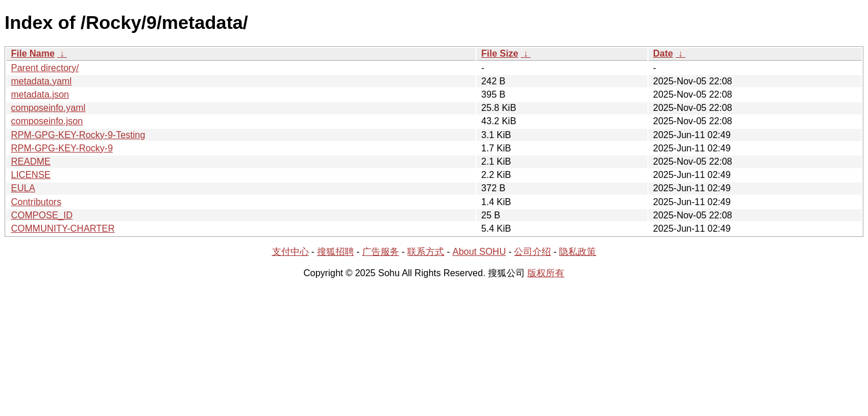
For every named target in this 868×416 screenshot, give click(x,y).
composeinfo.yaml (48, 108)
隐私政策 (578, 252)
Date (663, 53)
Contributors (36, 202)
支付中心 (290, 252)
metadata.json (40, 94)
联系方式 (426, 252)
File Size (500, 53)
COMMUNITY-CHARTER (63, 229)
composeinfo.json (47, 121)
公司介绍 (532, 252)
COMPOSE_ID (42, 215)
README (31, 161)
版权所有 (546, 273)
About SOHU (479, 252)
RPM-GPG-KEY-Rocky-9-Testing (78, 135)
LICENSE (31, 175)
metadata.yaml (41, 81)
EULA (23, 188)
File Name (33, 53)
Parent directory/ (45, 68)
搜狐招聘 (336, 252)
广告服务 (381, 252)
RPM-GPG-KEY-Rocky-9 (62, 148)
